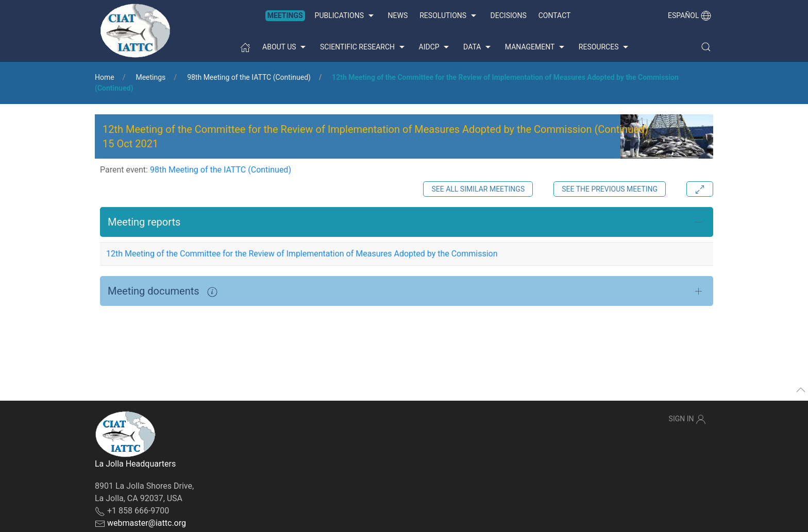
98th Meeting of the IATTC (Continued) (249, 77)
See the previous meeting (610, 189)
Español (689, 15)
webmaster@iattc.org (147, 523)
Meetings (285, 15)
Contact (555, 15)
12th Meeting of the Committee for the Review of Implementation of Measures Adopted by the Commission (302, 254)
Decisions (509, 15)
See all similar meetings (478, 189)
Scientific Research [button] (363, 47)
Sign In (687, 419)
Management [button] (536, 47)
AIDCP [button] (435, 47)
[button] (706, 47)
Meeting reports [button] (144, 222)
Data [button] (478, 47)
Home (105, 77)
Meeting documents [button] (163, 291)
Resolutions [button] (449, 16)
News (398, 15)
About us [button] (285, 47)
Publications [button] (346, 16)
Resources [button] (605, 47)
